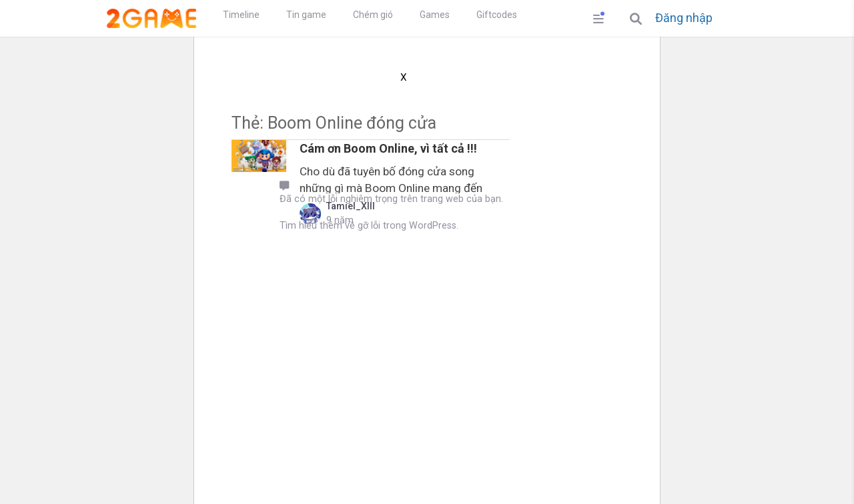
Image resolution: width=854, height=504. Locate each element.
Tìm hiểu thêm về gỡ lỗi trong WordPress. (369, 226)
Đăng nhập (684, 18)
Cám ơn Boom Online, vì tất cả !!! (388, 148)
